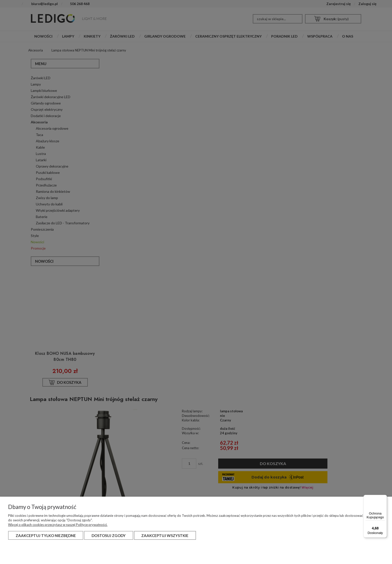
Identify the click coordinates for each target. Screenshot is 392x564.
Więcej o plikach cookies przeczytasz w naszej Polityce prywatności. (58, 525)
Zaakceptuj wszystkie (165, 535)
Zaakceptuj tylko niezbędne (46, 535)
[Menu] (384, 498)
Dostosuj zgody (109, 535)
